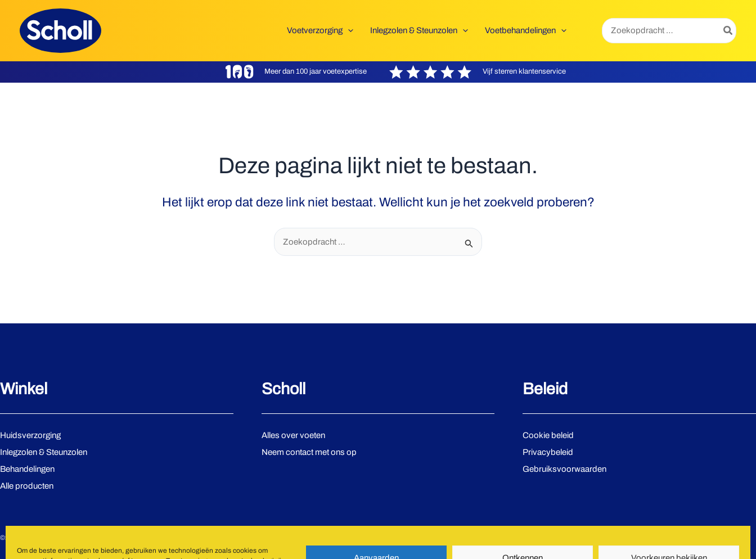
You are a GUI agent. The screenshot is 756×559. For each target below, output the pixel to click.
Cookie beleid (548, 435)
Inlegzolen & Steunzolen (44, 452)
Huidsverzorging (30, 435)
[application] (348, 30)
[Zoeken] (728, 31)
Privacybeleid (548, 452)
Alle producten (27, 486)
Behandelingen (27, 469)
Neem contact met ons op (309, 452)
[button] (320, 30)
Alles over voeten (293, 435)
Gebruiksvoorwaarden (564, 469)
